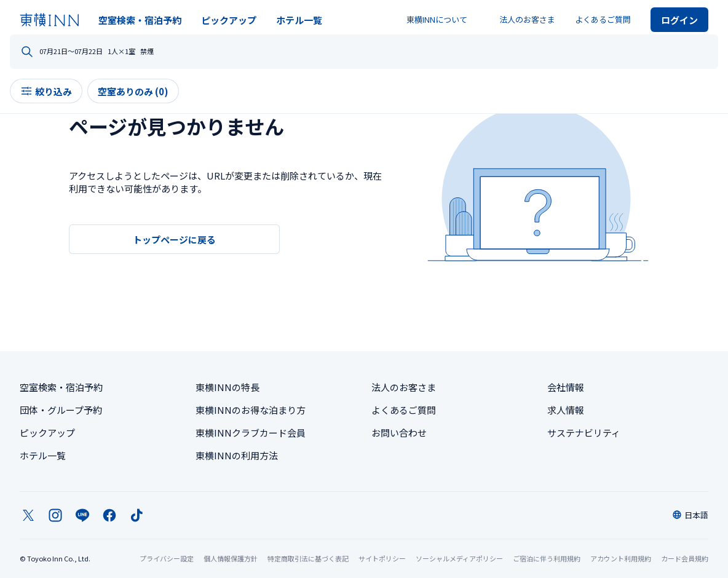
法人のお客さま (527, 19)
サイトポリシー (382, 558)
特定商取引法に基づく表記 (308, 558)
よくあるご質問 (603, 19)
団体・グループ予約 (61, 410)
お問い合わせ (399, 433)
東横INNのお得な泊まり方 (251, 410)
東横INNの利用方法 (237, 455)
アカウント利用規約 (621, 558)
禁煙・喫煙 (563, 52)
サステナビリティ (584, 433)
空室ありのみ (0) (143, 101)
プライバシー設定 (167, 559)
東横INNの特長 (228, 387)
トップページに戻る (174, 240)
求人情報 (566, 410)
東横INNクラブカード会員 (251, 433)
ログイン (679, 20)
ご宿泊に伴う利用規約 (547, 558)
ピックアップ (229, 20)
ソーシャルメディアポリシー (459, 558)
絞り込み (56, 101)
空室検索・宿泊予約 (140, 20)
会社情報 (566, 387)
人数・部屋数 (424, 52)
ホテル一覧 (299, 20)
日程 (266, 52)
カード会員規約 (685, 558)
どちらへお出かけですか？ (97, 52)
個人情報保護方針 (231, 558)
